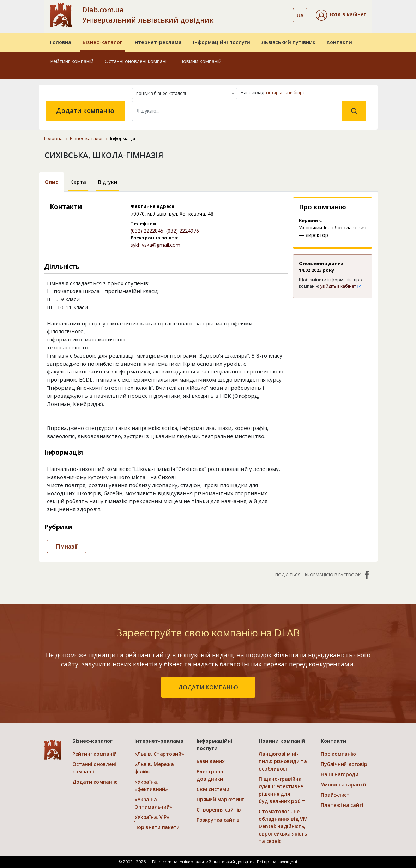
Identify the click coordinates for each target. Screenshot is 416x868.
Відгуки (108, 182)
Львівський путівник (288, 42)
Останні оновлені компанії (136, 61)
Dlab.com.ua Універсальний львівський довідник (148, 15)
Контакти (339, 42)
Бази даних (210, 761)
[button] (341, 15)
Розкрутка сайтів (218, 820)
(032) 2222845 (147, 231)
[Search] (237, 111)
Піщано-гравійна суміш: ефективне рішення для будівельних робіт (282, 790)
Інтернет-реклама (158, 42)
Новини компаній (200, 61)
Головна (61, 42)
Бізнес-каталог (102, 42)
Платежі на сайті (342, 805)
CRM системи (213, 789)
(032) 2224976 (183, 231)
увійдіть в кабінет (341, 286)
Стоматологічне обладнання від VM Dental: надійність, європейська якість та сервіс (283, 826)
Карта (78, 182)
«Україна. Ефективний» (151, 785)
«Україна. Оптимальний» (153, 803)
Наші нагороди (339, 774)
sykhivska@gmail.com (155, 245)
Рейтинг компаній (72, 61)
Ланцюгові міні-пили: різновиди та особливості (283, 761)
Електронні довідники (210, 775)
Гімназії (67, 546)
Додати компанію (85, 110)
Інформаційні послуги (222, 42)
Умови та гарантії (343, 785)
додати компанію (208, 687)
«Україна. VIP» (152, 817)
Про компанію (338, 754)
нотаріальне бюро (286, 93)
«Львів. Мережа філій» (154, 768)
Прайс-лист (335, 795)
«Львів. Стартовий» (159, 754)
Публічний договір (344, 764)
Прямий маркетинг (220, 799)
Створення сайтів (219, 810)
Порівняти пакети (157, 827)
